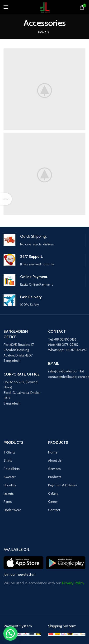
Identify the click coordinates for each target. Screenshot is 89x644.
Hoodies (10, 485)
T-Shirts (9, 452)
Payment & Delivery (63, 485)
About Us (55, 460)
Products (55, 477)
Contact (54, 510)
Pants (8, 502)
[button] (10, 634)
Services (54, 469)
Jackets (9, 493)
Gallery (53, 493)
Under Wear (12, 510)
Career (53, 502)
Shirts (8, 460)
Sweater (10, 477)
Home (42, 32)
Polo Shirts (12, 469)
